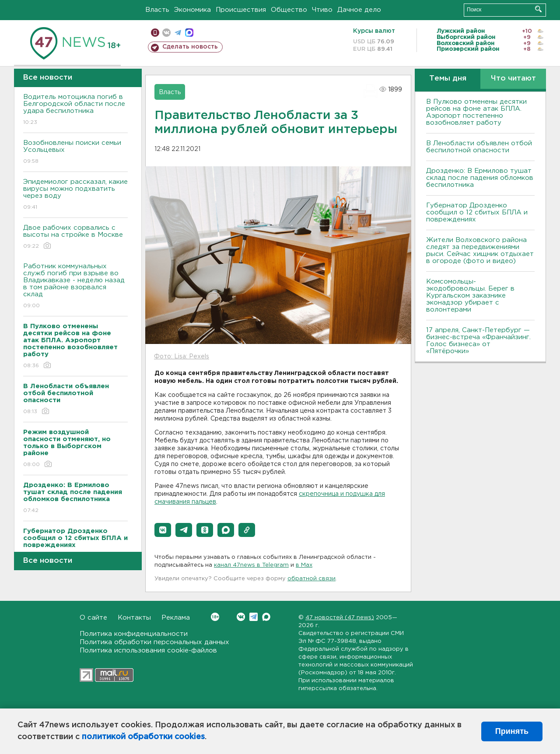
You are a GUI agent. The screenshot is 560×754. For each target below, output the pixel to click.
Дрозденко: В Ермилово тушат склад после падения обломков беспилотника (480, 178)
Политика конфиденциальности (134, 634)
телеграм (178, 33)
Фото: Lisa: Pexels (182, 357)
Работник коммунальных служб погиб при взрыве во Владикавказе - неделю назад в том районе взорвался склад (75, 286)
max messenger (189, 33)
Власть (157, 10)
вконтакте (166, 33)
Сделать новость (190, 47)
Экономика (192, 10)
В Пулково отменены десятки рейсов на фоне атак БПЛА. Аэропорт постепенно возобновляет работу (476, 112)
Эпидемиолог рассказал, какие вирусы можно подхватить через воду (75, 195)
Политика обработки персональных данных (154, 642)
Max (266, 617)
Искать (538, 9)
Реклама (176, 618)
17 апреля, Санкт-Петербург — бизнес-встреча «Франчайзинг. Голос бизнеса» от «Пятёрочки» (478, 341)
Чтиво (322, 10)
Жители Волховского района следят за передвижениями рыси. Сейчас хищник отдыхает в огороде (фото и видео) (480, 251)
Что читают (513, 79)
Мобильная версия (155, 33)
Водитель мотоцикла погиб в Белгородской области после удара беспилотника (75, 110)
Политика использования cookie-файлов (148, 651)
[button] (163, 530)
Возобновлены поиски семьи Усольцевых (75, 153)
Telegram (254, 617)
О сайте (93, 618)
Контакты (134, 618)
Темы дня (448, 79)
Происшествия (241, 10)
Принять (512, 731)
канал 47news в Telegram (251, 565)
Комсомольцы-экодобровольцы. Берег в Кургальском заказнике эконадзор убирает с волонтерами (470, 296)
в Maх (304, 565)
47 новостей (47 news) (340, 618)
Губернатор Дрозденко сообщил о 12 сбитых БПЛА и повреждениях (477, 212)
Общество (289, 10)
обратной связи (311, 579)
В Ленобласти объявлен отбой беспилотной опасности (479, 147)
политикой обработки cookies (143, 737)
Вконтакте (215, 617)
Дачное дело (359, 10)
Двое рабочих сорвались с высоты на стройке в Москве (75, 237)
